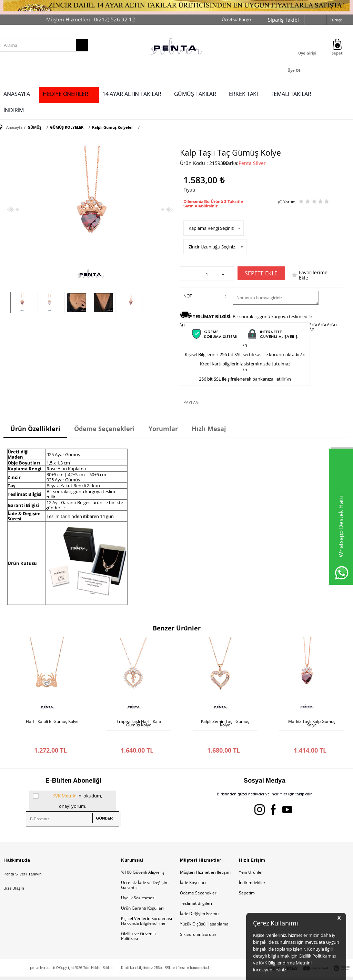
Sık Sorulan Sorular (198, 920)
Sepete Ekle (261, 273)
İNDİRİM (14, 110)
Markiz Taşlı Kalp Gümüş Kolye (312, 723)
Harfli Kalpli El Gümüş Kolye (52, 722)
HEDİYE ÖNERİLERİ (66, 94)
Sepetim (247, 879)
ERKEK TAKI (243, 94)
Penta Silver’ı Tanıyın (23, 860)
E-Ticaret (155, 971)
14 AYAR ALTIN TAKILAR (132, 94)
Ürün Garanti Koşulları (142, 894)
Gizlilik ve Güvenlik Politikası (139, 922)
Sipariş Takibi (283, 20)
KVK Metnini (65, 782)
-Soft (140, 971)
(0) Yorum (287, 202)
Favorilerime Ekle (313, 275)
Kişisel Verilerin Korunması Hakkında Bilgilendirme (147, 907)
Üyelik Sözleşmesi (138, 884)
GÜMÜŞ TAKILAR (195, 94)
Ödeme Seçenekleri (199, 879)
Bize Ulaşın (14, 874)
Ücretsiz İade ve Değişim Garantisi (145, 871)
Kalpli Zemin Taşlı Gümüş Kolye (225, 723)
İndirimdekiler (252, 869)
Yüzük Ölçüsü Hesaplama (204, 910)
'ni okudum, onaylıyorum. (67, 786)
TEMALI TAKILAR (291, 94)
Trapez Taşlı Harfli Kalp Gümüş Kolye (139, 723)
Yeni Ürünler (251, 858)
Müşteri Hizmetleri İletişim (205, 858)
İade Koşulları (193, 869)
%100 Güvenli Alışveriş (143, 858)
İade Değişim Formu (199, 900)
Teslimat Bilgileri (196, 889)
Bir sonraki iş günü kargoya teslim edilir (253, 316)
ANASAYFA (17, 94)
